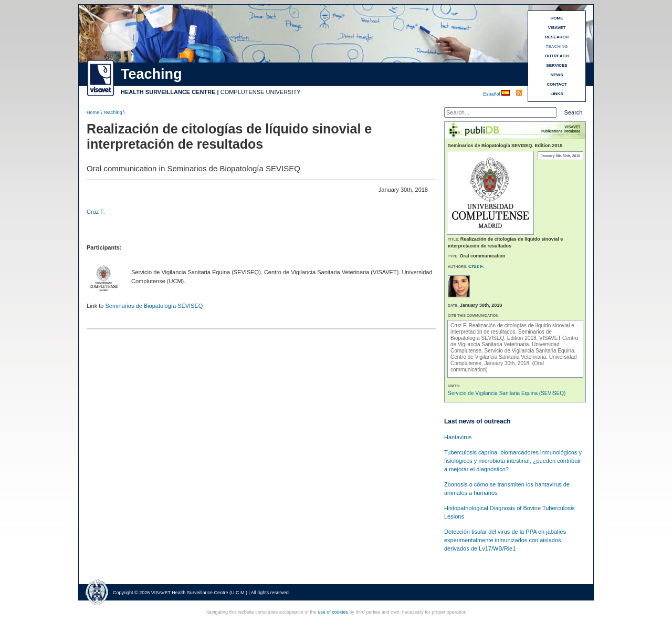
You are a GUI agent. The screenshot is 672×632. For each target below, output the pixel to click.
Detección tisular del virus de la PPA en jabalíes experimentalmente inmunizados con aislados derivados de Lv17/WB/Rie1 (505, 540)
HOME (557, 18)
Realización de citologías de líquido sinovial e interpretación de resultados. (512, 329)
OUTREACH (557, 56)
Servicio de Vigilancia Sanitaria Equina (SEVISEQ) (507, 393)
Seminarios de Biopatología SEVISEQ (154, 306)
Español (492, 94)
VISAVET (557, 28)
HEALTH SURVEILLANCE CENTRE (168, 92)
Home (93, 112)
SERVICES (556, 65)
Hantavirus (458, 437)
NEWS (557, 75)
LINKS (557, 94)
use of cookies (333, 612)
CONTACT (557, 84)
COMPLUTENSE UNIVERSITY (261, 92)
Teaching (112, 112)
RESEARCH (557, 37)
